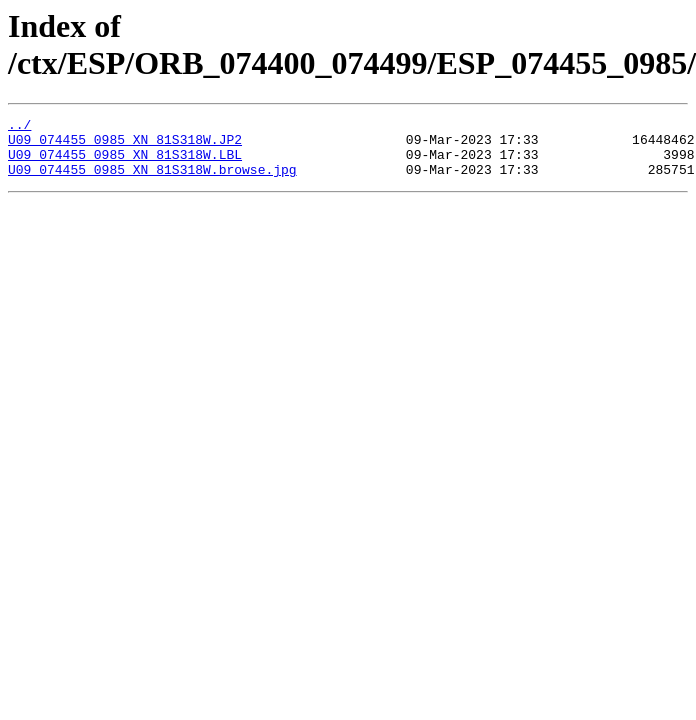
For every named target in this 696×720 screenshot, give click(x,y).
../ (19, 127)
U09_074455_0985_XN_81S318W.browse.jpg (152, 181)
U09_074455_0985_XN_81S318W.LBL (125, 163)
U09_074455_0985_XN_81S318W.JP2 (125, 145)
